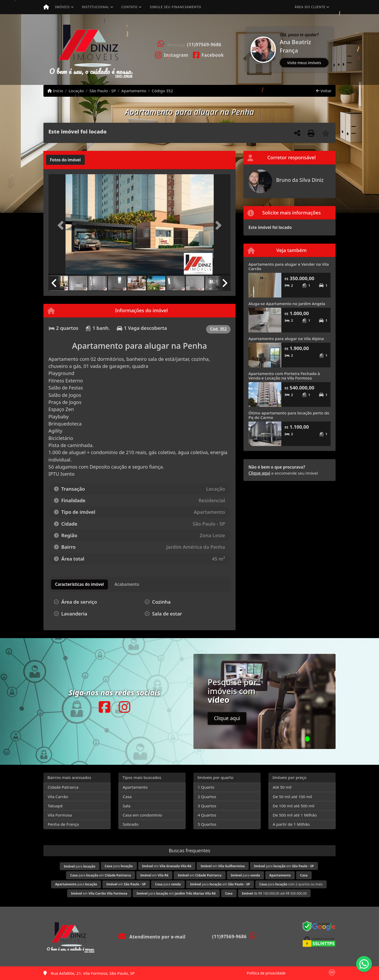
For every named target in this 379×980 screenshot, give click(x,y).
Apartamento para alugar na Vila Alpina (286, 338)
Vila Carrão (58, 797)
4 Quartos (207, 815)
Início (55, 91)
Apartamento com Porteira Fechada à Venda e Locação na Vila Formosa (284, 376)
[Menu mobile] (46, 7)
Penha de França (63, 824)
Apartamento (134, 91)
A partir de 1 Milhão (291, 824)
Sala (126, 806)
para (79, 866)
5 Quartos (207, 824)
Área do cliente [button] (310, 7)
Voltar (324, 91)
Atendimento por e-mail (152, 937)
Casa (127, 797)
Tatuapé (55, 806)
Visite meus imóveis (304, 63)
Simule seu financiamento (176, 7)
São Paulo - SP (103, 91)
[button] (246, 50)
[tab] (65, 160)
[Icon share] (172, 55)
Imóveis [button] (62, 7)
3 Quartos (207, 806)
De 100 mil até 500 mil (293, 806)
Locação (76, 91)
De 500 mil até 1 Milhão (295, 815)
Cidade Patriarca (63, 787)
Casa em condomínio (142, 815)
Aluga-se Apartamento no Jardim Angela (287, 304)
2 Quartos (207, 797)
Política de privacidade (266, 973)
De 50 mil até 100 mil (292, 797)
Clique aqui (259, 473)
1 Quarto (206, 787)
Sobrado (131, 824)
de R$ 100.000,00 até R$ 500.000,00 (274, 893)
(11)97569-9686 (204, 45)
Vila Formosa (60, 815)
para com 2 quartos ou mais (291, 884)
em (167, 866)
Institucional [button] (96, 7)
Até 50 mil (282, 787)
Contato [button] (129, 7)
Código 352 (163, 91)
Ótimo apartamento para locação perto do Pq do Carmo (289, 415)
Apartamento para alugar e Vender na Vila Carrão (289, 266)
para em (284, 866)
